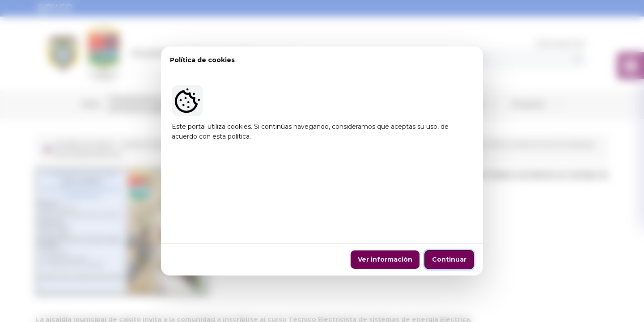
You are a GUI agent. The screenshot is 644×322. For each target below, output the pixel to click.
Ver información (385, 219)
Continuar (449, 219)
